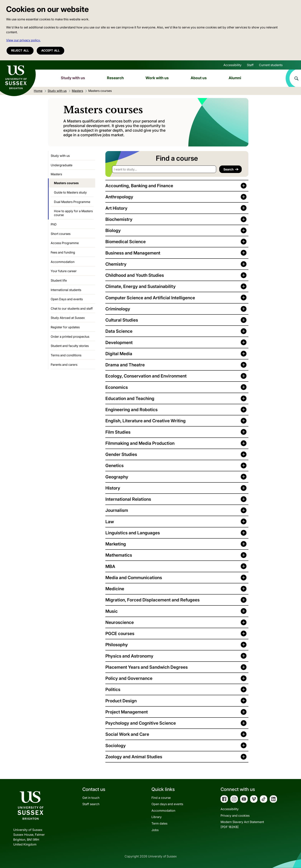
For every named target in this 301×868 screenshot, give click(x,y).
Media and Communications (134, 577)
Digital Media (119, 354)
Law (110, 522)
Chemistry (116, 264)
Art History (116, 208)
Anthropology (119, 197)
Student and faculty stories (70, 346)
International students (66, 290)
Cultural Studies (122, 320)
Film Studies (118, 432)
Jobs (155, 830)
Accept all (50, 50)
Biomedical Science (126, 242)
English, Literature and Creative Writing (146, 421)
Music (112, 611)
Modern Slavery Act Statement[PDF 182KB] (242, 824)
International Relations (128, 499)
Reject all (20, 50)
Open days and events (167, 804)
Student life (59, 280)
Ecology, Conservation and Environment (146, 376)
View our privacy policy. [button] (23, 40)
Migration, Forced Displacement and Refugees (153, 600)
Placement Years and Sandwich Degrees (147, 667)
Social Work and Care (127, 734)
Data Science (119, 331)
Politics (113, 689)
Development (119, 342)
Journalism (117, 510)
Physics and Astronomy (129, 656)
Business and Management (133, 253)
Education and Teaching (130, 398)
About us (199, 78)
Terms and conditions (66, 355)
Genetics (115, 465)
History (113, 488)
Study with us (73, 78)
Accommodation (63, 262)
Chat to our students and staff (72, 308)
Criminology (118, 309)
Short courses (61, 234)
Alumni (235, 78)
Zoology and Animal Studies (134, 757)
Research (115, 78)
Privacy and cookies (235, 816)
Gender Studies (121, 454)
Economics (117, 387)
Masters (56, 174)
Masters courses (66, 183)
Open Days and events (67, 299)
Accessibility (232, 65)
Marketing (116, 544)
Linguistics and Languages (133, 533)
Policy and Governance (129, 678)
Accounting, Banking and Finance (139, 186)
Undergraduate (62, 165)
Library (157, 817)
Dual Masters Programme (72, 202)
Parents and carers (64, 365)
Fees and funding (63, 252)
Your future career (64, 271)
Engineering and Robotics (131, 409)
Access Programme (65, 243)
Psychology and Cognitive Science (141, 723)
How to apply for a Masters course (73, 213)
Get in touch (91, 798)
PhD (54, 224)
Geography (117, 477)
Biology (113, 230)
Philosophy (117, 645)
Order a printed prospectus (70, 337)
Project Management (127, 712)
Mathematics (119, 555)
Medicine (115, 589)
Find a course (161, 798)
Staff (250, 65)
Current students (271, 65)
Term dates (159, 823)
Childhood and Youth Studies (135, 275)
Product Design (121, 701)
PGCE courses (120, 633)
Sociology (116, 745)
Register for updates (65, 327)
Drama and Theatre (125, 365)
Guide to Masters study (70, 192)
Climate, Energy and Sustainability (141, 286)
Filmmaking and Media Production (140, 443)
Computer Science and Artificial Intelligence (150, 298)
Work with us (157, 78)
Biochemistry (119, 219)
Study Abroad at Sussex (68, 318)
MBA (110, 566)
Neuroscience (120, 622)
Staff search (91, 804)
